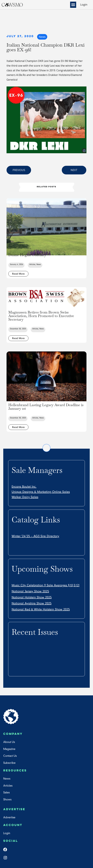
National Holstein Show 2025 (32, 597)
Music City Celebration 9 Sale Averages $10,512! (46, 585)
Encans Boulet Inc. (24, 486)
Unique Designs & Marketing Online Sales (41, 492)
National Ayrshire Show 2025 (32, 603)
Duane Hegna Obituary (27, 255)
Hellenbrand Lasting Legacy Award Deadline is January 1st (46, 406)
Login (84, 5)
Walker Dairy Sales (25, 497)
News (42, 37)
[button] (74, 5)
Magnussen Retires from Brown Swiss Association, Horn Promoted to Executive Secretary (41, 316)
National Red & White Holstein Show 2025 (41, 609)
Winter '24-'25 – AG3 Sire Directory (35, 536)
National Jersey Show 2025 (30, 591)
